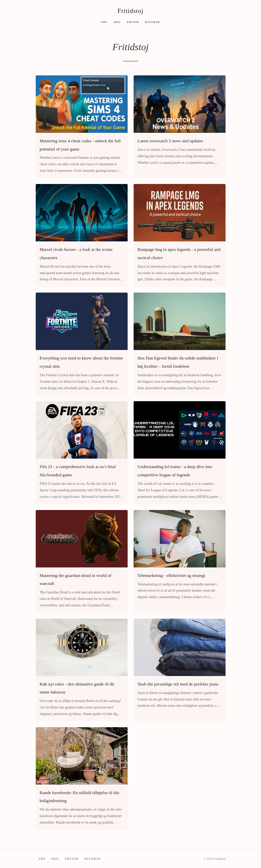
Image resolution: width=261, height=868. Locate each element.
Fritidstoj (131, 11)
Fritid (133, 22)
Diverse (153, 22)
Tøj (104, 22)
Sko (117, 22)
